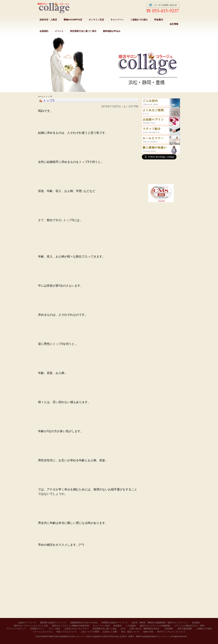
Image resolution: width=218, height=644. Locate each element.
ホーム (41, 97)
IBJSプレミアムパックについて (171, 632)
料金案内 (159, 20)
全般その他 (148, 632)
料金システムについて (67, 632)
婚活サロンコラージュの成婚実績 (155, 626)
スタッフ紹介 (54, 629)
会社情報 (174, 24)
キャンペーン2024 (101, 626)
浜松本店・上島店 (48, 20)
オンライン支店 (96, 20)
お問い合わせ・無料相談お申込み (145, 629)
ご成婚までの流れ (139, 20)
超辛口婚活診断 (185, 629)
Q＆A (123, 629)
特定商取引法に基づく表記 (105, 629)
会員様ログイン (37, 629)
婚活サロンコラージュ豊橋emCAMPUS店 (71, 626)
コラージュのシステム (43, 632)
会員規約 (44, 31)
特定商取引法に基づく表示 (83, 31)
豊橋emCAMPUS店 (73, 20)
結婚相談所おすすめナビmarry (84, 623)
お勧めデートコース (27, 623)
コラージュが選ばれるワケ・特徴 (189, 626)
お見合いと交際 (110, 632)
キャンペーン (117, 20)
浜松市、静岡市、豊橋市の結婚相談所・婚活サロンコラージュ (160, 623)
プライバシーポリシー (16, 629)
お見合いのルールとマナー (76, 629)
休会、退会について (130, 632)
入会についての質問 (90, 632)
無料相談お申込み (112, 31)
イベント (59, 31)
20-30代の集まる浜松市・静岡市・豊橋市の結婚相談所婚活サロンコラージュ (139, 636)
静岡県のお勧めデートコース (115, 623)
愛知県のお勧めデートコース (53, 623)
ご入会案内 (131, 626)
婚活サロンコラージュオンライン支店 (31, 626)
